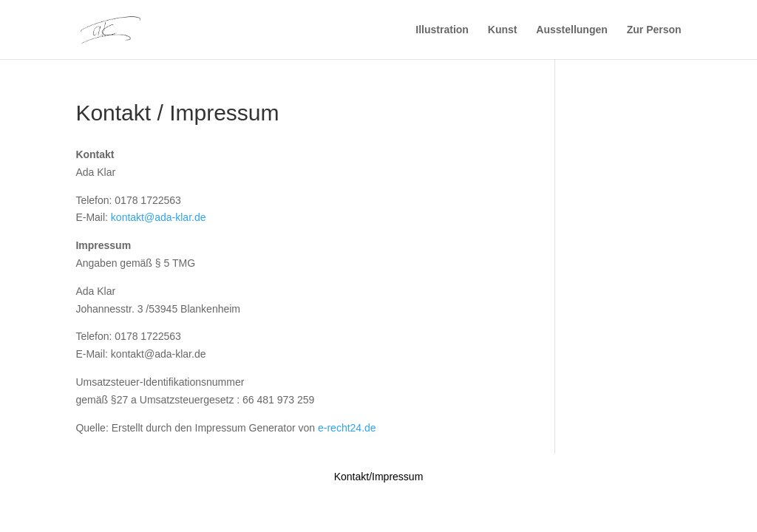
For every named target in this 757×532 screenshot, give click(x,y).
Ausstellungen (571, 30)
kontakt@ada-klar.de (159, 217)
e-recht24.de (347, 428)
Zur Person (654, 30)
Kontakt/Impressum (379, 477)
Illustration (442, 30)
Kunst (503, 30)
